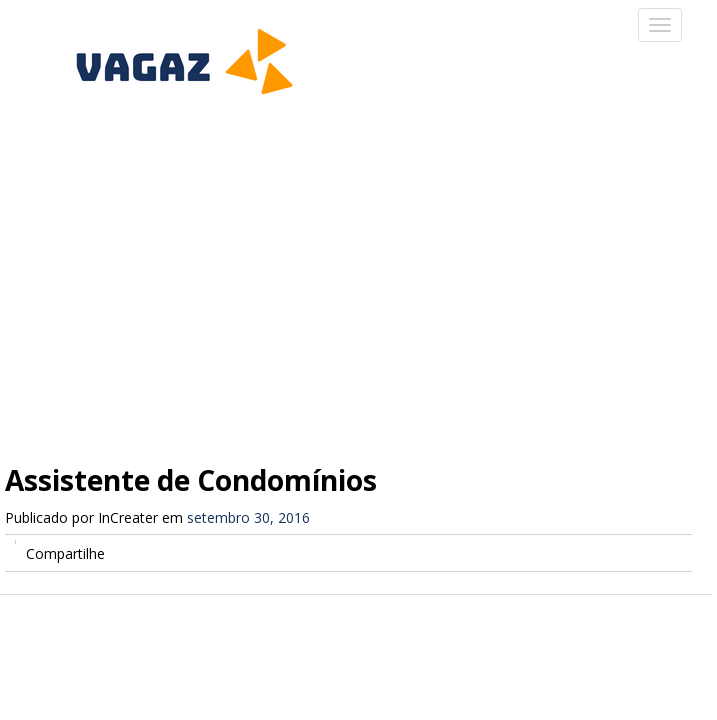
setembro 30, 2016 (248, 517)
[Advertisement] (358, 270)
